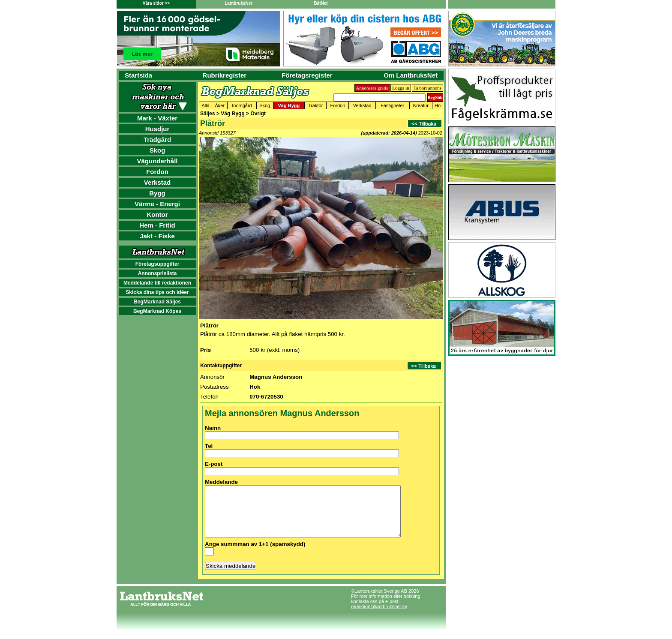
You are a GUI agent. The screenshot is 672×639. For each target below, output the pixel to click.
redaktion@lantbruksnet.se (379, 617)
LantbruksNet (238, 3)
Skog (157, 150)
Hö (438, 105)
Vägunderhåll (157, 161)
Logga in (400, 88)
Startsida (138, 75)
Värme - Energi (157, 204)
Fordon (157, 172)
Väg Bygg (289, 105)
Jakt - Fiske (157, 236)
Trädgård (157, 139)
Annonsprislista (157, 273)
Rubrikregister (225, 75)
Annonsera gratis (372, 88)
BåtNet (321, 3)
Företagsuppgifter (157, 264)
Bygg (157, 193)
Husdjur (157, 129)
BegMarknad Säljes (157, 302)
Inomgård (242, 105)
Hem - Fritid (157, 225)
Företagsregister (307, 75)
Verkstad (157, 182)
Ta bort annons (427, 88)
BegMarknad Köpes (157, 311)
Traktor (315, 105)
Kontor (157, 214)
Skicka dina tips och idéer (157, 292)
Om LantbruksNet (411, 75)
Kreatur (421, 105)
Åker (220, 105)
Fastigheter (392, 105)
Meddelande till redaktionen (157, 283)
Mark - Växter (157, 118)
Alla (206, 105)
